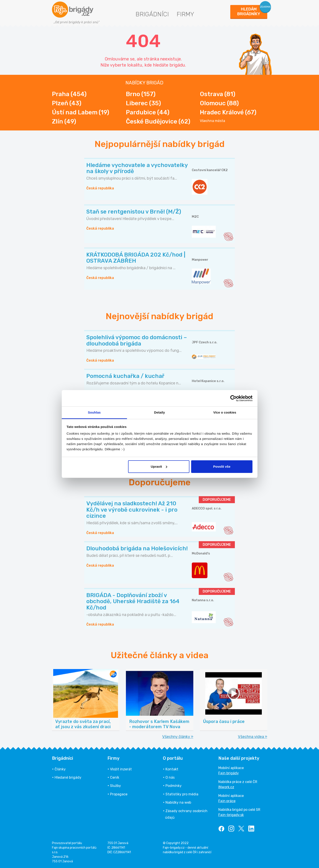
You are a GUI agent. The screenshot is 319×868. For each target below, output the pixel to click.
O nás (170, 777)
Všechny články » (178, 737)
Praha (69, 94)
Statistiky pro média (182, 794)
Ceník (115, 777)
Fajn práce (227, 801)
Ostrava (218, 94)
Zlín (64, 121)
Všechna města (212, 121)
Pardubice (148, 112)
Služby (115, 786)
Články (60, 769)
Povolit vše (222, 467)
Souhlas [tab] (94, 412)
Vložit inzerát (121, 769)
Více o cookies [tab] (225, 412)
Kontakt (172, 769)
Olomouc (219, 103)
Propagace (119, 794)
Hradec (228, 112)
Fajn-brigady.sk (231, 815)
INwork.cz (226, 787)
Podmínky (174, 786)
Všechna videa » (253, 737)
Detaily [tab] (160, 412)
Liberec (143, 103)
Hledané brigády (68, 777)
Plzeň (67, 103)
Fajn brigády (229, 773)
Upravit (159, 467)
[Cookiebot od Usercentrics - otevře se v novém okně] (233, 398)
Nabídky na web (178, 802)
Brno (141, 94)
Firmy (185, 14)
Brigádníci (152, 14)
